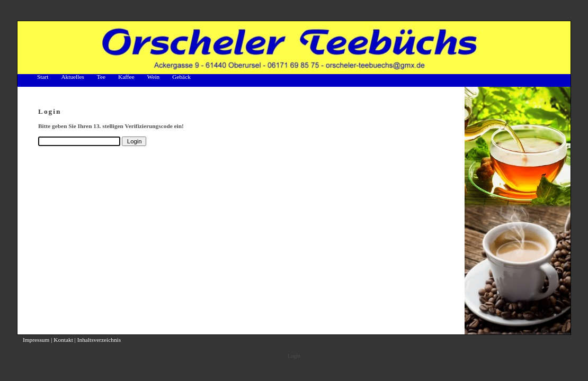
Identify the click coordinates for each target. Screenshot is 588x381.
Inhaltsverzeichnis (99, 340)
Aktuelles (72, 77)
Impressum (36, 340)
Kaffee (126, 77)
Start (43, 77)
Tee (101, 77)
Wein (154, 77)
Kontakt (63, 340)
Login (294, 356)
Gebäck (181, 77)
